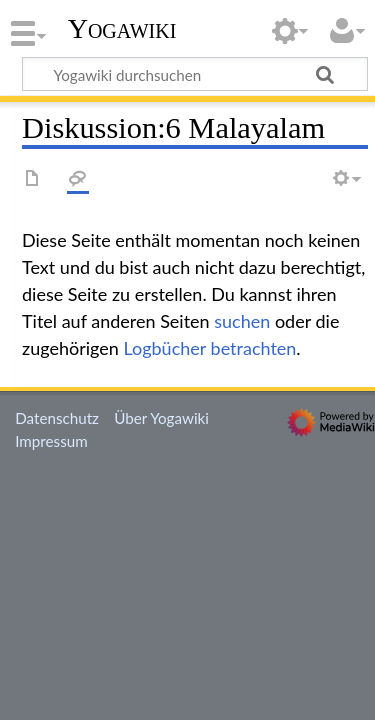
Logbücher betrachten (209, 348)
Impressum (51, 441)
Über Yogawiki (161, 418)
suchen (242, 321)
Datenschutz (57, 418)
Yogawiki (122, 29)
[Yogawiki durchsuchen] (195, 74)
